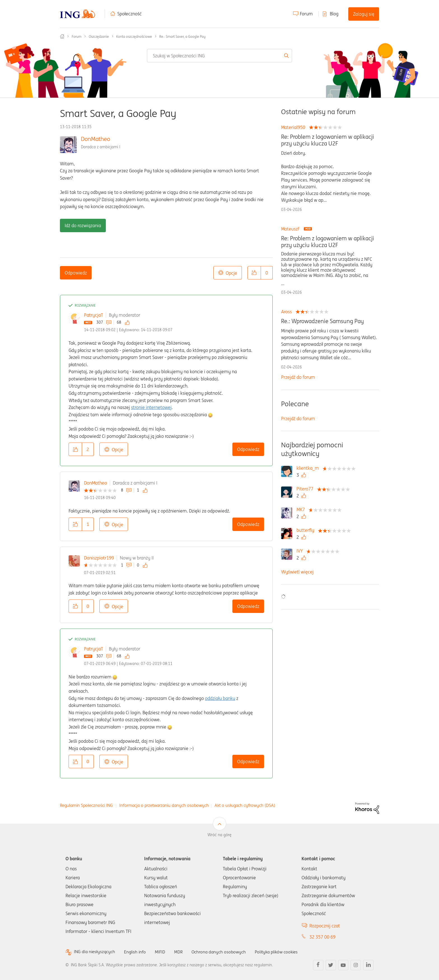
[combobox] (219, 56)
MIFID (163, 952)
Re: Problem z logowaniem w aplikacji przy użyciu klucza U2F (328, 140)
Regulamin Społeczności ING (86, 805)
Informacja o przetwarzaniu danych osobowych (164, 805)
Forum (306, 14)
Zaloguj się (364, 14)
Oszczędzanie (99, 37)
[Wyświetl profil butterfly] (307, 530)
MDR (182, 952)
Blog (334, 14)
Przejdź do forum (298, 377)
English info (137, 952)
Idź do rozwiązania (83, 225)
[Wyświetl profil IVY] (301, 551)
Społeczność (129, 14)
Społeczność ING (62, 36)
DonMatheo (95, 139)
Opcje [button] (231, 273)
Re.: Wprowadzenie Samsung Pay (322, 321)
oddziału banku (220, 698)
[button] (254, 273)
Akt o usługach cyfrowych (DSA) (245, 805)
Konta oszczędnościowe (134, 37)
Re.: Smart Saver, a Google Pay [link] (182, 37)
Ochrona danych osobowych (223, 952)
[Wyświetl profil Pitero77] (306, 489)
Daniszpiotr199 (99, 558)
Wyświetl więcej (297, 572)
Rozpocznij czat (325, 926)
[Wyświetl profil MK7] (302, 509)
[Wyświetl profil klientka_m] (309, 468)
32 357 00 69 (322, 937)
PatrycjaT (94, 315)
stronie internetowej (151, 407)
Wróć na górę (219, 835)
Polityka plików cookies (284, 952)
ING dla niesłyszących (95, 952)
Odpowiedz (76, 273)
